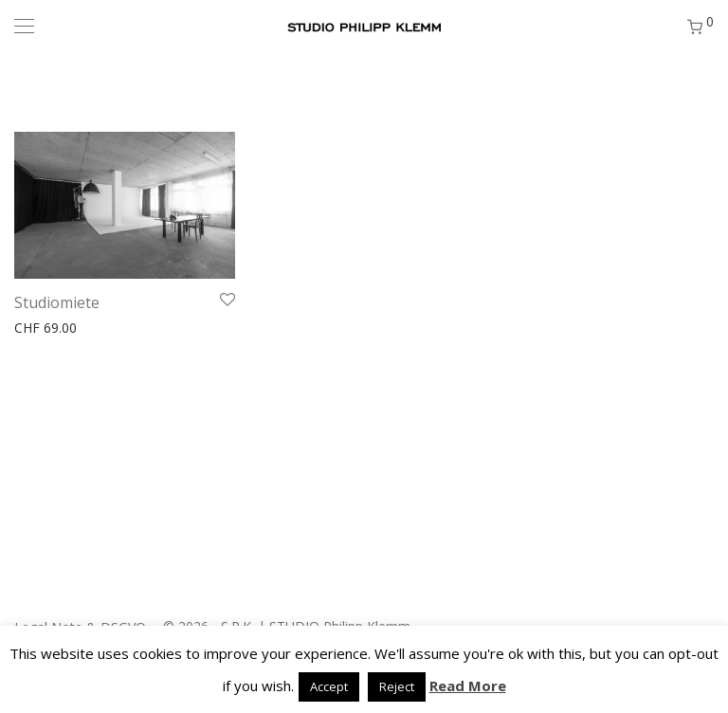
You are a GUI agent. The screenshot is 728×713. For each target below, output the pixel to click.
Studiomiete (57, 302)
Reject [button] (397, 686)
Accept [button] (329, 686)
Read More (468, 686)
